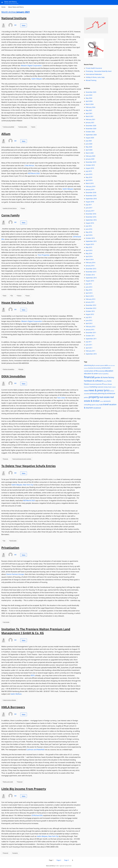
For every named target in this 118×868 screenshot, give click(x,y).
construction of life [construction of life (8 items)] (91, 371)
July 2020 (89, 141)
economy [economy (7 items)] (101, 371)
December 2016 (91, 214)
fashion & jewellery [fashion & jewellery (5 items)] (103, 374)
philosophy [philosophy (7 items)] (94, 393)
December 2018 (91, 192)
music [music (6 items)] (110, 387)
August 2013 (90, 281)
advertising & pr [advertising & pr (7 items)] (89, 365)
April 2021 (89, 113)
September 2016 (91, 220)
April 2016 (89, 235)
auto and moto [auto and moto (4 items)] (111, 366)
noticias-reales (23, 127)
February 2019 (91, 186)
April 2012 (89, 323)
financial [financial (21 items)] (89, 377)
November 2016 (91, 217)
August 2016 (90, 223)
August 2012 (90, 314)
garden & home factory (10, 208)
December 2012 (91, 305)
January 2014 (90, 266)
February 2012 (91, 326)
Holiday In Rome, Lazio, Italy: (95, 77)
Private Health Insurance (94, 68)
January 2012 (90, 330)
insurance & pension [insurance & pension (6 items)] (96, 384)
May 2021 (89, 110)
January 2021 (90, 123)
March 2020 (90, 153)
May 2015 (89, 247)
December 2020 (91, 126)
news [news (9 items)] (86, 391)
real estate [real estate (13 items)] (104, 397)
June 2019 (89, 174)
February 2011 (91, 351)
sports (33, 127)
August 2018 (90, 202)
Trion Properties (44, 255)
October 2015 (90, 238)
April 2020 (89, 150)
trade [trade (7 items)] (101, 405)
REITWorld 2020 (34, 173)
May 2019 (89, 177)
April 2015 (89, 250)
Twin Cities (61, 398)
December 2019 (91, 162)
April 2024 (89, 101)
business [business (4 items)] (86, 368)
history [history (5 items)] (105, 381)
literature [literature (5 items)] (86, 387)
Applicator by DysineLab (65, 866)
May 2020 (89, 147)
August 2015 (90, 244)
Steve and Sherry (50, 866)
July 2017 (89, 205)
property (15, 853)
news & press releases (10, 700)
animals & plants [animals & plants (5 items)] (100, 365)
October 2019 (90, 165)
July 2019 (89, 171)
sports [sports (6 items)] (93, 405)
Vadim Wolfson (16, 694)
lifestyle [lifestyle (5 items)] (110, 384)
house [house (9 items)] (86, 384)
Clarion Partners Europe (15, 574)
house (23, 208)
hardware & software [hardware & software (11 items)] (93, 381)
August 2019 (90, 168)
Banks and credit (8, 782)
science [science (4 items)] (102, 401)
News (24, 25)
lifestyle (21, 369)
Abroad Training (91, 80)
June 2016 (89, 229)
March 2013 (90, 296)
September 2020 (91, 135)
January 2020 (90, 159)
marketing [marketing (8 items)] (93, 387)
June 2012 (89, 320)
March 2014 (90, 259)
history (19, 296)
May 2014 (89, 253)
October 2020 (90, 132)
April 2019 (89, 180)
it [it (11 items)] (103, 384)
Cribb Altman (29, 166)
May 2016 (89, 232)
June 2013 (89, 287)
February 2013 (91, 299)
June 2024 (89, 95)
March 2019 (90, 183)
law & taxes (13, 541)
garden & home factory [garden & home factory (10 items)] (104, 377)
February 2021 (91, 119)
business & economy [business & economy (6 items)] (95, 368)
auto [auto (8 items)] (106, 365)
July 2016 (89, 226)
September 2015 (91, 241)
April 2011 (89, 348)
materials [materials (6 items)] (100, 387)
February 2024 (91, 107)
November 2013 (91, 272)
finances (6, 459)
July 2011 (89, 342)
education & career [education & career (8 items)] (91, 374)
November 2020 (91, 129)
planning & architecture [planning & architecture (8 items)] (106, 393)
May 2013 (89, 290)
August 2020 (90, 138)
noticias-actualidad (9, 127)
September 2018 (91, 199)
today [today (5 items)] (97, 405)
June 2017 (89, 208)
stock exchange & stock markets (22, 459)
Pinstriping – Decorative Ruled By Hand (99, 71)
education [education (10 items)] (109, 371)
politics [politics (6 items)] (86, 397)
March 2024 (90, 104)
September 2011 (91, 339)
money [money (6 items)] (106, 387)
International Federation (94, 74)
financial (20, 782)
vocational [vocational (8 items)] (97, 408)
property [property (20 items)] (94, 397)
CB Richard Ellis (37, 815)
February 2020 (91, 156)
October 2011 (90, 336)
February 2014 (91, 263)
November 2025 (91, 92)
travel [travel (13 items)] (106, 404)
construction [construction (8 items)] (106, 368)
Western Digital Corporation (31, 66)
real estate (6, 622)
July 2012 (89, 317)
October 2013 (90, 275)
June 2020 (89, 144)
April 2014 (89, 256)
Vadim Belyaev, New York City (22, 485)
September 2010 (91, 354)
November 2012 (91, 308)
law (4, 541)
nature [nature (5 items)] (114, 387)
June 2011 (89, 345)
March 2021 (90, 116)
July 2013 (89, 284)
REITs (33, 676)
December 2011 (91, 333)
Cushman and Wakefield (35, 750)
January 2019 (90, 190)
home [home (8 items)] (109, 381)
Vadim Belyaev (37, 79)
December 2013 (91, 269)
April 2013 (89, 293)
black (5, 296)
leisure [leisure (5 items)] (106, 384)
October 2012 (90, 311)
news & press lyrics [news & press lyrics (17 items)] (99, 390)
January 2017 (90, 211)
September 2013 (91, 278)
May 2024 (89, 98)
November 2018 (91, 196)
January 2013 (90, 302)
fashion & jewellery (9, 369)
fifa (12, 296)
